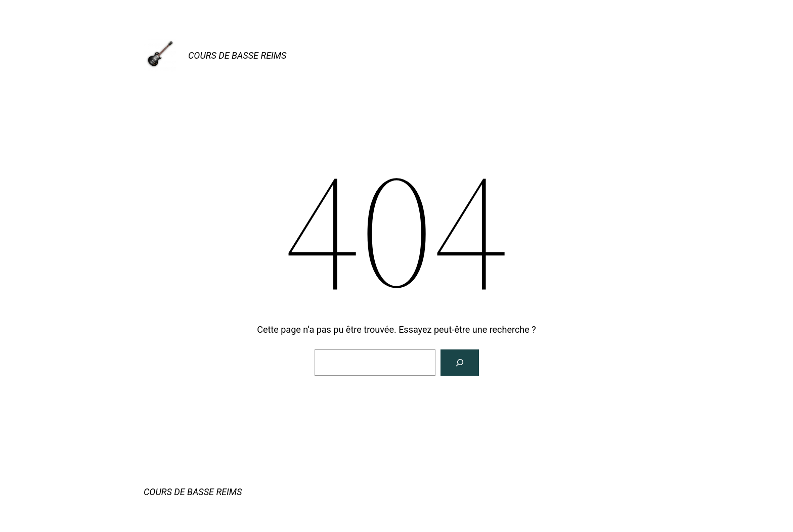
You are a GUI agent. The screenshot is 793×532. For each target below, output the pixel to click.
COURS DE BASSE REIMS (237, 55)
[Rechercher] (460, 363)
